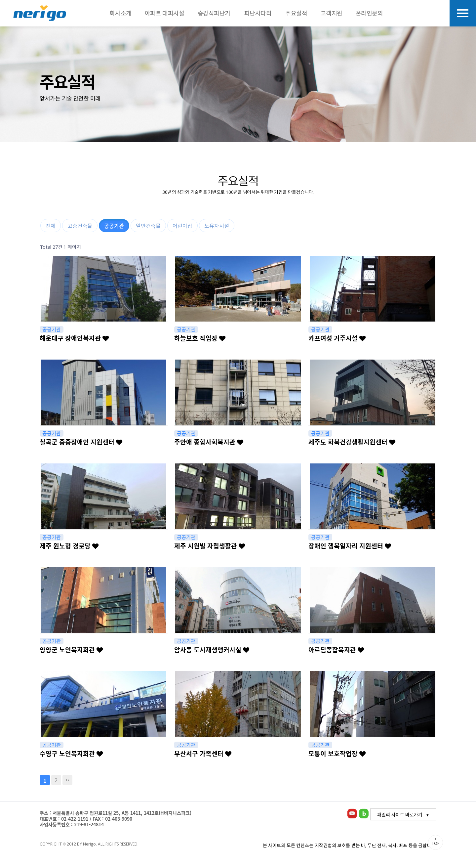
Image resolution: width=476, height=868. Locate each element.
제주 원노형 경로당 (69, 546)
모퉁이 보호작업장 (337, 754)
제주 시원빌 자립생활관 (210, 546)
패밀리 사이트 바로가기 (400, 814)
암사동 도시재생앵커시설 (212, 650)
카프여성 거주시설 (337, 338)
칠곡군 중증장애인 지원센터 (81, 442)
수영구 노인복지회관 (71, 754)
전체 (51, 226)
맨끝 (67, 780)
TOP (436, 842)
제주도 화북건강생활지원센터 (352, 442)
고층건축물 (80, 226)
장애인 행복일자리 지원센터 (350, 546)
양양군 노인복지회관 (71, 650)
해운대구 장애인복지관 (74, 338)
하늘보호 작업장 (200, 338)
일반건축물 (148, 226)
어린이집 (182, 226)
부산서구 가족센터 (203, 754)
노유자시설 (217, 226)
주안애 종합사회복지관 (209, 442)
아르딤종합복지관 (336, 650)
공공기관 (114, 226)
